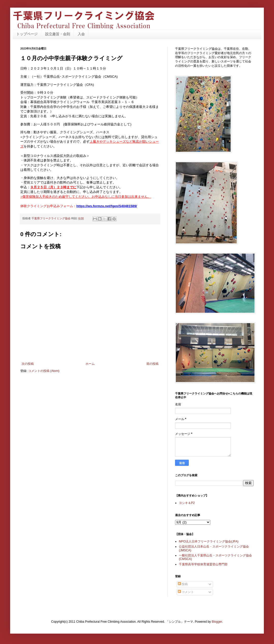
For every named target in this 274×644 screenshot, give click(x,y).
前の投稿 (152, 364)
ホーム (90, 364)
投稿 (183, 584)
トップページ (27, 34)
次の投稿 (28, 364)
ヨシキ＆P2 (187, 503)
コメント (186, 592)
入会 (81, 34)
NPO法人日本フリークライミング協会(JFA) (209, 541)
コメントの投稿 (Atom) (44, 371)
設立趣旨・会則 (58, 34)
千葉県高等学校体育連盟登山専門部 (203, 564)
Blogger (217, 622)
